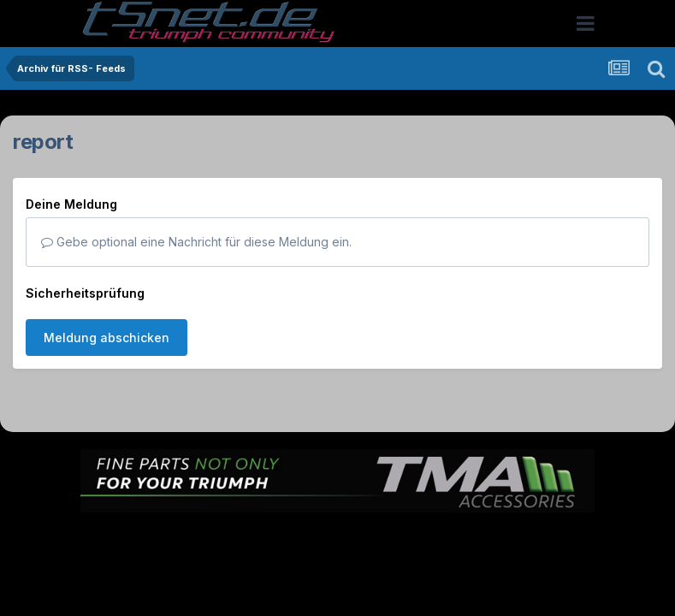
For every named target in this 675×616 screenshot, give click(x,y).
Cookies (508, 539)
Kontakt (447, 539)
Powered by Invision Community (338, 575)
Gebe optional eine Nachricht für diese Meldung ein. (196, 242)
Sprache (174, 539)
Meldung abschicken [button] (107, 338)
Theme (244, 539)
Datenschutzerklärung (348, 539)
